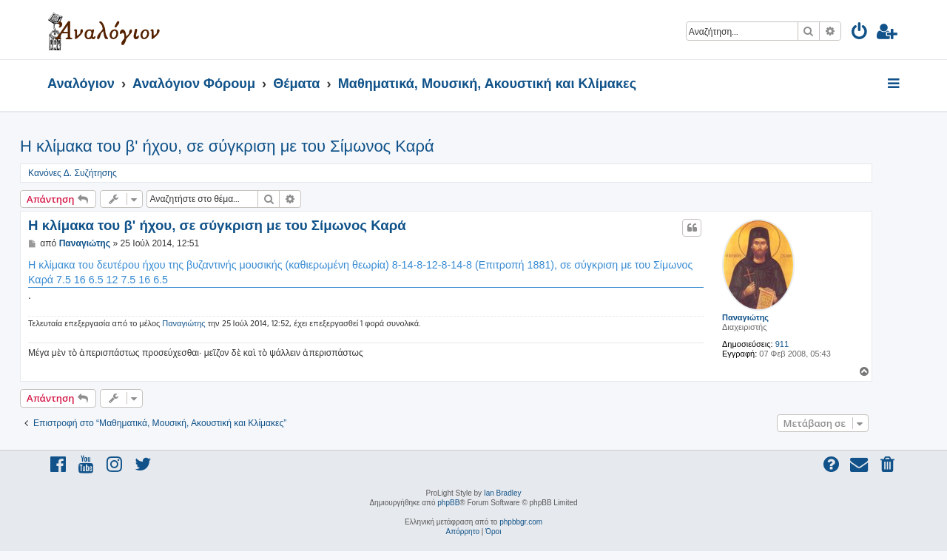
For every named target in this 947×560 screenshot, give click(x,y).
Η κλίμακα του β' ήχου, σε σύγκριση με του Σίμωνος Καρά (227, 146)
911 (782, 344)
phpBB (448, 503)
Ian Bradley (503, 493)
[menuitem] (860, 34)
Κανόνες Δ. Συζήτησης (73, 173)
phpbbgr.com (521, 522)
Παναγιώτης (745, 317)
